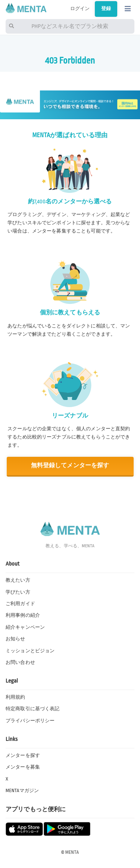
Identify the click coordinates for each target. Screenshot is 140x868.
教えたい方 (18, 580)
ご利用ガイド (20, 604)
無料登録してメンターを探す (70, 466)
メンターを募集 (23, 767)
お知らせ (15, 639)
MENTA (72, 852)
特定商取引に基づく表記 (32, 709)
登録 (106, 9)
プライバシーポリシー (30, 721)
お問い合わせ (20, 662)
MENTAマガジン (22, 791)
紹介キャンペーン (25, 627)
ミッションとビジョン (30, 651)
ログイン (80, 9)
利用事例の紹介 (23, 615)
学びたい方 (18, 592)
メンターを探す (23, 755)
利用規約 (15, 697)
